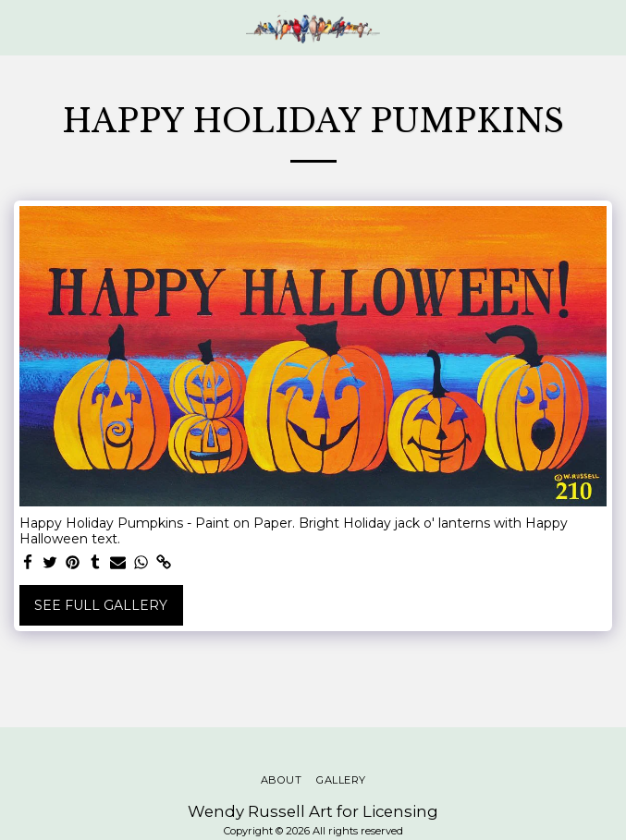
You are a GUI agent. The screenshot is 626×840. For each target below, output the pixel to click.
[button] (20, 27)
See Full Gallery (101, 605)
